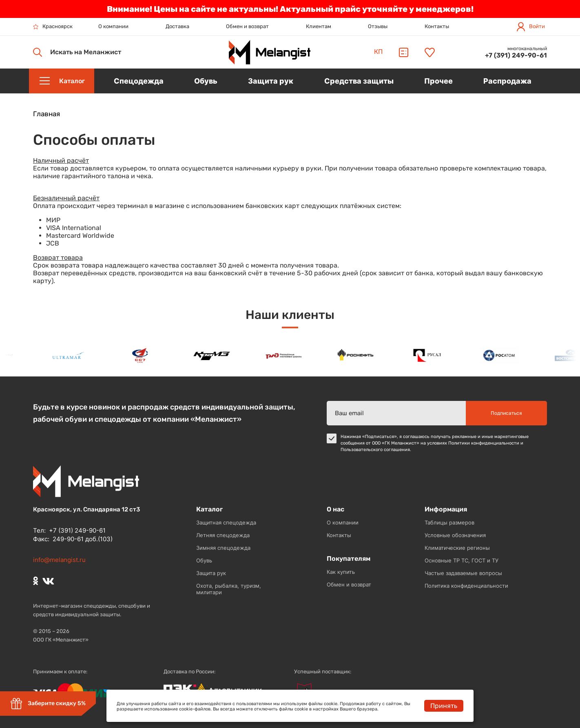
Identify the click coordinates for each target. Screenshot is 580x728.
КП (378, 52)
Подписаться (506, 413)
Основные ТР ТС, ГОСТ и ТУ (462, 560)
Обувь (204, 560)
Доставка (177, 26)
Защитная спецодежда (226, 522)
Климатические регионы (457, 548)
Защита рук (211, 573)
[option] (70, 355)
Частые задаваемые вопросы (463, 573)
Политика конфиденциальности (466, 586)
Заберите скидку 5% (48, 704)
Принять (444, 706)
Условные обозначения (455, 535)
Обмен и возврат (247, 26)
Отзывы (378, 26)
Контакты (437, 26)
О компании (113, 26)
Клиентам (319, 26)
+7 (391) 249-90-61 (516, 55)
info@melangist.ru (59, 560)
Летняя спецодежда (223, 535)
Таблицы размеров (449, 522)
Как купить (341, 572)
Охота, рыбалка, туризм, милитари (229, 589)
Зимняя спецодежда (223, 548)
